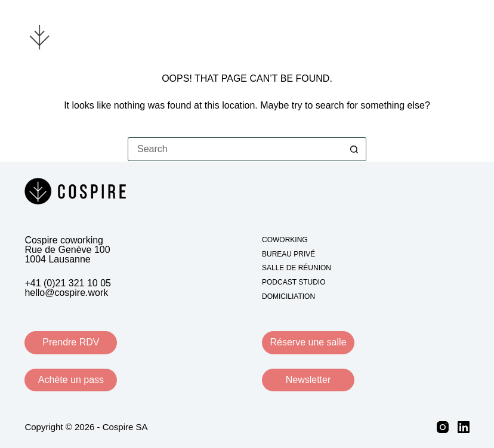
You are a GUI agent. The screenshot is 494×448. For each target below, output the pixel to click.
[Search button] (354, 149)
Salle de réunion (297, 268)
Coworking (285, 240)
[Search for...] (235, 149)
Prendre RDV (71, 342)
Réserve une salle (308, 342)
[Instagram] (443, 427)
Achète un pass (71, 380)
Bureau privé (288, 254)
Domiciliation (288, 296)
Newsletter (308, 380)
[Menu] (462, 36)
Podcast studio (294, 282)
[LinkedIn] (464, 427)
